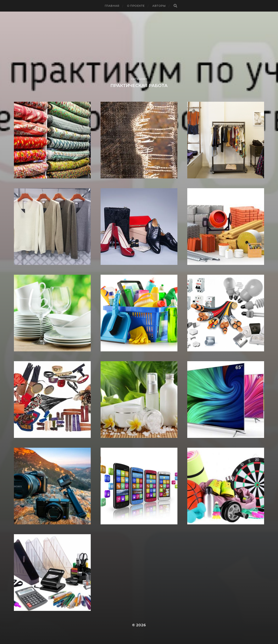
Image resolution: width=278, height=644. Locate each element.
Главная (112, 6)
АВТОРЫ (159, 6)
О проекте (136, 6)
